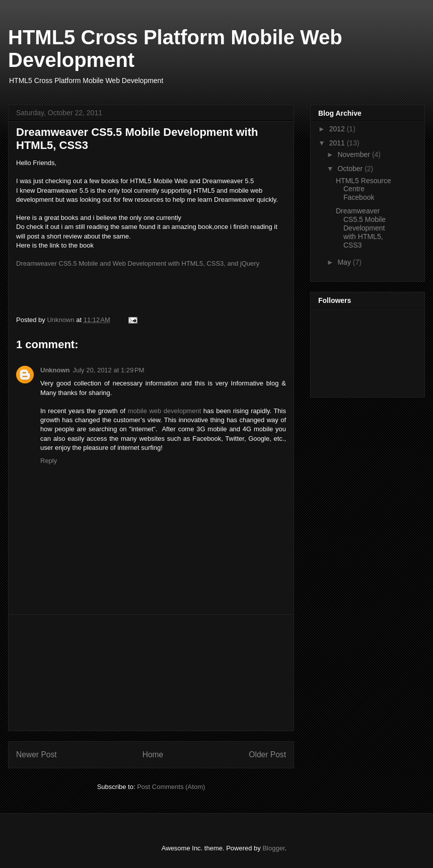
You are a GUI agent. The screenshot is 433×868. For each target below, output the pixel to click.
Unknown (55, 370)
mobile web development (165, 411)
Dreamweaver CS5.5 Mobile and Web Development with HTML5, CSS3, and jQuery (138, 263)
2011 (338, 143)
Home (153, 755)
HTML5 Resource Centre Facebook (364, 189)
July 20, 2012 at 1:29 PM (109, 370)
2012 (338, 129)
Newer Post (37, 755)
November (354, 154)
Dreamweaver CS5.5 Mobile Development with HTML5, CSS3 (361, 228)
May (345, 262)
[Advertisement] (151, 673)
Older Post (267, 755)
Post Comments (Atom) (171, 787)
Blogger (273, 848)
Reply (49, 461)
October (351, 169)
